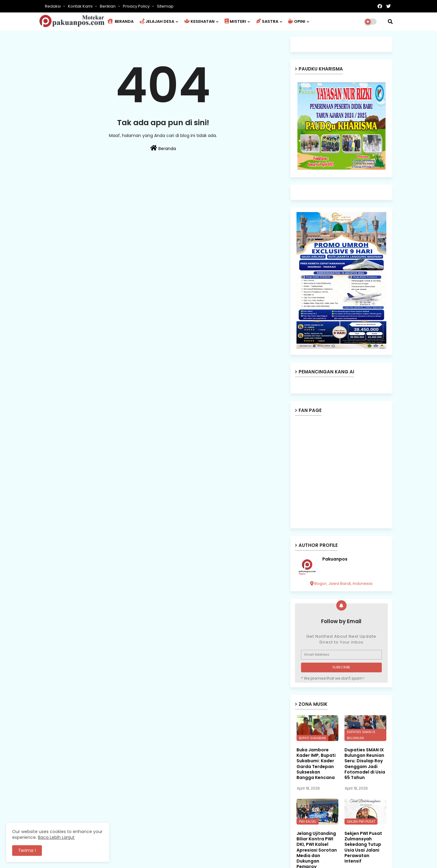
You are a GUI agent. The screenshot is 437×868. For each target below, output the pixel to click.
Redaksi (53, 6)
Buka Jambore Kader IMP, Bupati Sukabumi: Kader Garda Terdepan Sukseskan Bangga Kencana (316, 764)
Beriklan (108, 6)
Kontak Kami (81, 6)
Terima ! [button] (27, 850)
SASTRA (267, 21)
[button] (390, 22)
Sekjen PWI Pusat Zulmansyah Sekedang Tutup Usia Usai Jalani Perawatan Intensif (363, 847)
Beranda (163, 148)
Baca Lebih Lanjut (56, 837)
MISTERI (235, 21)
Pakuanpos (335, 559)
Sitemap (165, 6)
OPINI (297, 21)
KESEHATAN (199, 21)
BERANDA (120, 21)
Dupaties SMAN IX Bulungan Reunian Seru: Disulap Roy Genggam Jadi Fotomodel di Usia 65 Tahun (365, 764)
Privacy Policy (137, 6)
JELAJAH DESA (157, 21)
